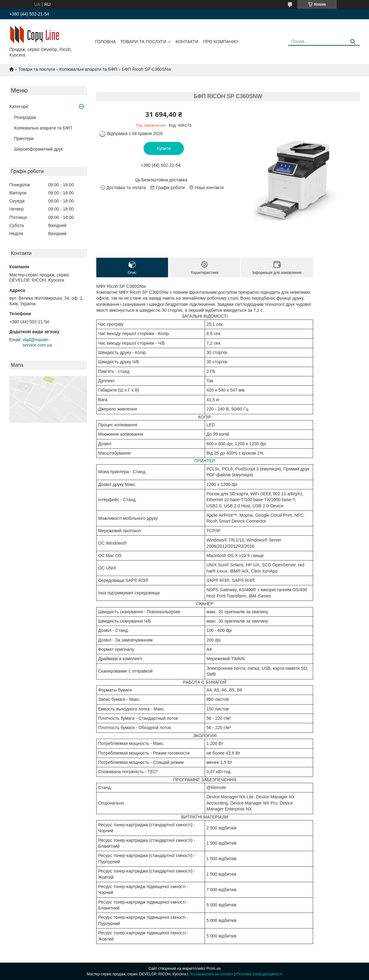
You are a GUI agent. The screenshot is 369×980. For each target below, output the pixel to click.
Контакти (187, 42)
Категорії (19, 106)
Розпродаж (25, 117)
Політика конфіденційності (259, 974)
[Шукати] (353, 42)
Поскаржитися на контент (211, 974)
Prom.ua (214, 969)
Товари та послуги (143, 42)
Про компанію (221, 42)
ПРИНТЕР (205, 461)
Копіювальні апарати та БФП (88, 69)
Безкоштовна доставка (164, 180)
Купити (164, 148)
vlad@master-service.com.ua (37, 343)
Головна (105, 42)
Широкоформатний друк (38, 149)
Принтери (24, 138)
